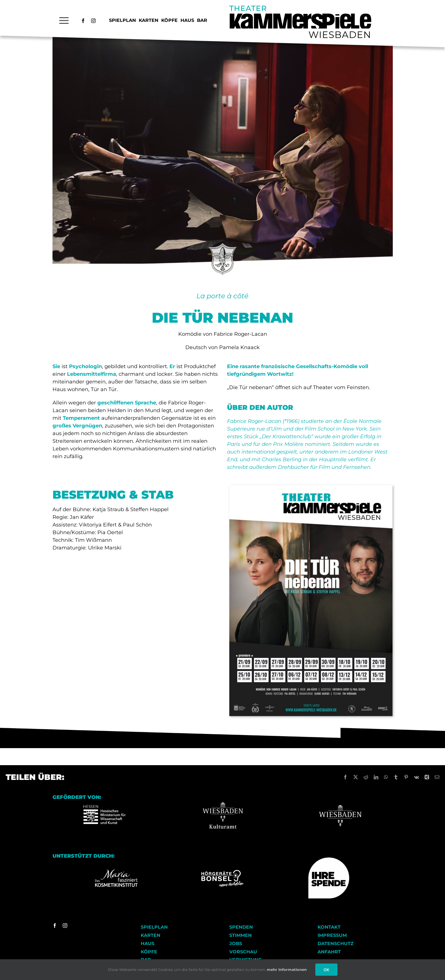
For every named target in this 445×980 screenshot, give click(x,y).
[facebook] (83, 21)
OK (326, 970)
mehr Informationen (287, 969)
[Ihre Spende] (329, 860)
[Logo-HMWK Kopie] (105, 797)
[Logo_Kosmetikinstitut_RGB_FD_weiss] (116, 872)
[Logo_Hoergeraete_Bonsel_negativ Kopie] (222, 872)
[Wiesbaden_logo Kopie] (340, 797)
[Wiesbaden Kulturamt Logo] (222, 797)
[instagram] (93, 21)
